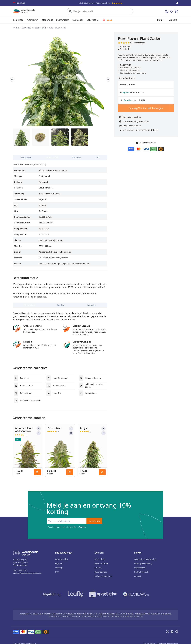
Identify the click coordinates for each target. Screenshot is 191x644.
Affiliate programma (103, 576)
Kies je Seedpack (126, 78)
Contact (138, 576)
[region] (60, 80)
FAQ (57, 572)
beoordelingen (101, 572)
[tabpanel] (60, 214)
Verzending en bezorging (145, 559)
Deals (107, 20)
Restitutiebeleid (141, 572)
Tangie (84, 428)
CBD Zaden (78, 20)
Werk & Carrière (101, 563)
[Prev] (12, 80)
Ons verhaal (100, 559)
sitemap (59, 568)
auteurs (98, 568)
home (16, 28)
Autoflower (32, 20)
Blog (161, 20)
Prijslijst (59, 563)
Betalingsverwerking (143, 563)
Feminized (18, 20)
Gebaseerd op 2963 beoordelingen (98, 3)
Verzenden (94, 521)
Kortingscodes (61, 559)
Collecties (26, 28)
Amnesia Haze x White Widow (24, 430)
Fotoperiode (47, 20)
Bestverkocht (63, 20)
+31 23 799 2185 (20, 570)
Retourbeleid (140, 568)
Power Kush (54, 428)
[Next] (108, 80)
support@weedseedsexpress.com (27, 573)
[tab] (26, 157)
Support (173, 20)
